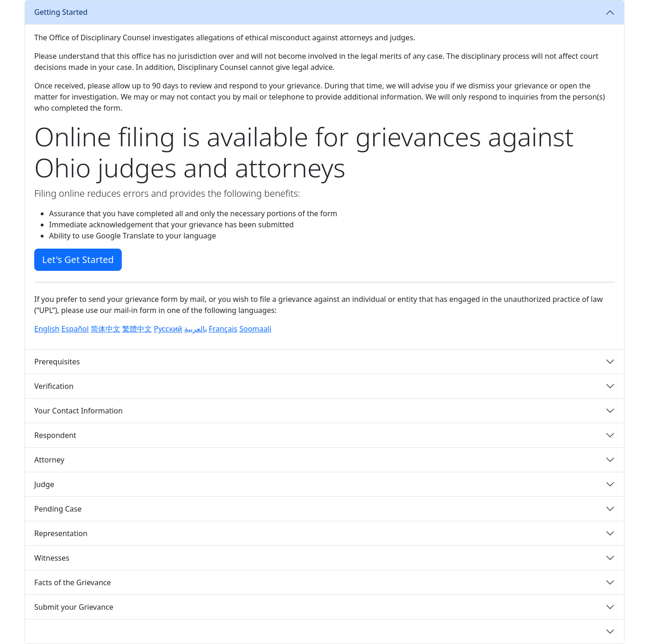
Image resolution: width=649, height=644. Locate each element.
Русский (168, 329)
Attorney (49, 460)
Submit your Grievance (74, 607)
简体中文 (106, 329)
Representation (61, 533)
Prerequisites (57, 362)
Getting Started (61, 12)
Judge (44, 484)
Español (75, 329)
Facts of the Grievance (73, 582)
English (47, 329)
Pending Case (58, 509)
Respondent (55, 435)
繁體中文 (137, 329)
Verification (54, 386)
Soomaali (255, 329)
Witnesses (52, 558)
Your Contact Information (78, 411)
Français (223, 329)
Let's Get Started (78, 259)
